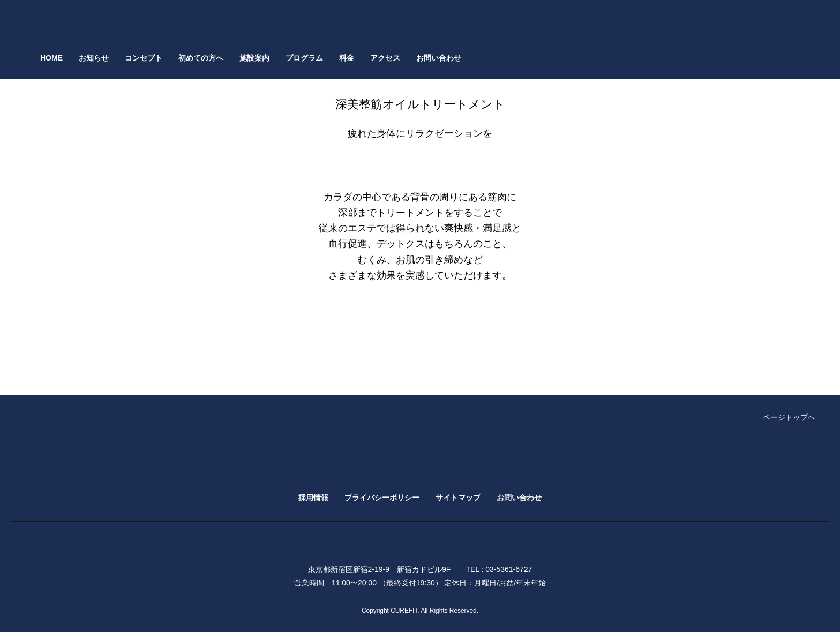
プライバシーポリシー (382, 498)
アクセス (385, 58)
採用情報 (313, 498)
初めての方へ (201, 58)
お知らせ (94, 58)
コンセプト (144, 58)
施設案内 (254, 58)
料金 (347, 58)
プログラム (304, 58)
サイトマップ (458, 498)
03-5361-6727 (509, 569)
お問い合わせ (439, 58)
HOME (51, 58)
